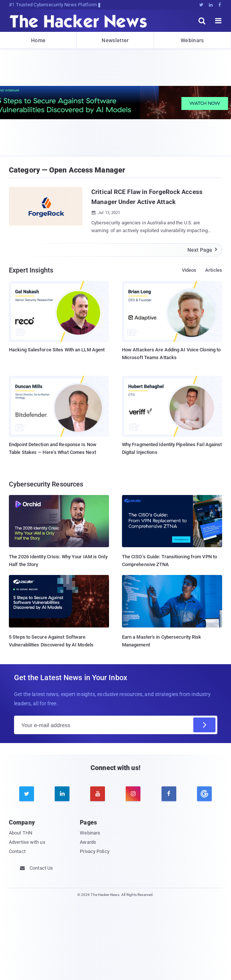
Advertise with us (27, 842)
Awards (88, 842)
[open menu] (218, 21)
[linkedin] (62, 794)
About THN (21, 833)
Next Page (203, 250)
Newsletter (115, 40)
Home (38, 40)
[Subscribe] (204, 725)
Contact (17, 851)
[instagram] (133, 794)
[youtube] (98, 794)
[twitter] (27, 794)
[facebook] (169, 794)
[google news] (204, 794)
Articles (214, 270)
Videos (189, 270)
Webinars (192, 40)
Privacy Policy (94, 851)
